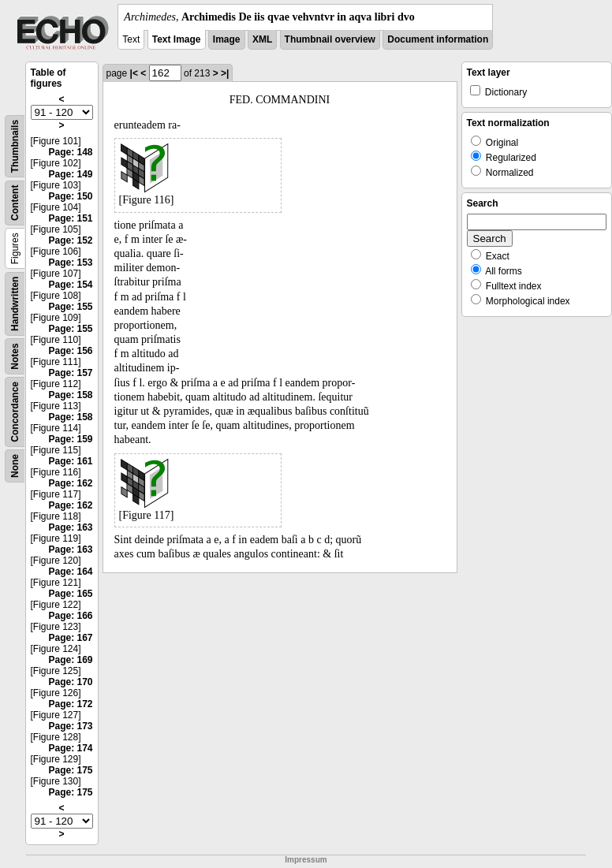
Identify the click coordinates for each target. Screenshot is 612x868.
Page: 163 (70, 527)
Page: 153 (70, 263)
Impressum (306, 860)
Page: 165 (70, 594)
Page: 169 (70, 660)
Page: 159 (70, 439)
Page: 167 (70, 638)
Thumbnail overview (330, 39)
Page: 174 (70, 748)
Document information (438, 39)
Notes (15, 356)
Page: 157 (70, 373)
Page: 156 (70, 351)
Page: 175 (70, 770)
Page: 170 (70, 682)
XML (262, 39)
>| (225, 73)
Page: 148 (70, 152)
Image (227, 39)
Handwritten (15, 304)
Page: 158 (70, 395)
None (15, 466)
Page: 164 (70, 572)
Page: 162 (70, 483)
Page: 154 (70, 285)
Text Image (177, 39)
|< (134, 73)
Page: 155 (70, 307)
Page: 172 (70, 704)
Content (15, 203)
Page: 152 (70, 240)
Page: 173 (70, 726)
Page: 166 (70, 616)
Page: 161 (70, 461)
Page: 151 (70, 218)
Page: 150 (70, 196)
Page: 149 (70, 174)
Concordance (15, 412)
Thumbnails (15, 146)
